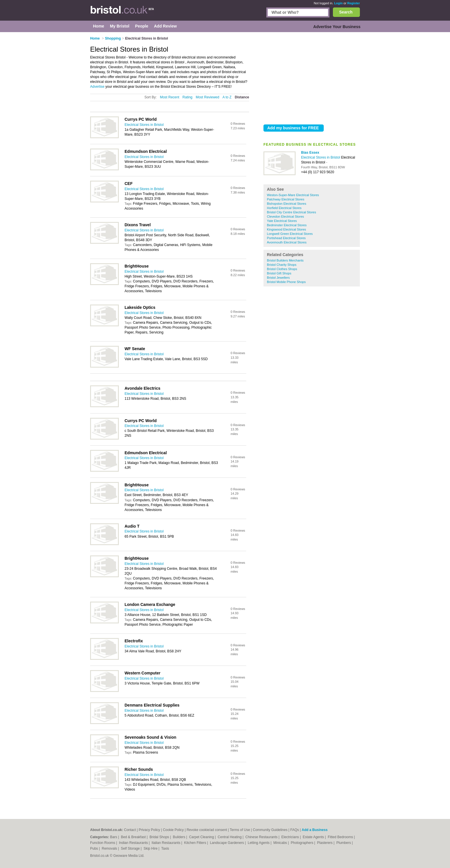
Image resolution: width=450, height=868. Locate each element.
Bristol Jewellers (278, 278)
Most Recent (169, 97)
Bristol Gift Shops (279, 273)
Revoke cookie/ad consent (207, 830)
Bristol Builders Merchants (285, 260)
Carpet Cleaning (202, 837)
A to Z (227, 97)
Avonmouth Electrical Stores (287, 242)
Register (354, 3)
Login (338, 3)
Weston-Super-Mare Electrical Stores (293, 195)
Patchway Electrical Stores (286, 199)
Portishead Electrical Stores (286, 238)
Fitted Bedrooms (341, 837)
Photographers (302, 843)
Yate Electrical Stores (282, 221)
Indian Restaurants (134, 843)
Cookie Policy (173, 830)
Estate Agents (314, 837)
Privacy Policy (149, 830)
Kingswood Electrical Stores (286, 229)
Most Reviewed (207, 97)
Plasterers (325, 843)
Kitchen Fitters (196, 843)
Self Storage (131, 849)
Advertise (97, 87)
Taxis (165, 849)
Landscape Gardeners (227, 843)
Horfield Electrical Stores (284, 208)
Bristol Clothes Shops (282, 269)
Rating (188, 97)
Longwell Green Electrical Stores (290, 234)
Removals (110, 849)
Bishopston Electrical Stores (287, 204)
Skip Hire (151, 849)
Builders (180, 837)
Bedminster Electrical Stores (287, 225)
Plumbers (344, 843)
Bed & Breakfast (134, 837)
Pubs (95, 849)
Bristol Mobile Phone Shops (286, 282)
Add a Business (315, 830)
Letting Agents (259, 843)
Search (346, 12)
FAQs (295, 830)
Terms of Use (240, 830)
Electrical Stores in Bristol (321, 157)
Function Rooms (103, 843)
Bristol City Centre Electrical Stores (291, 212)
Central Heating (230, 837)
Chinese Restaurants (262, 837)
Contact (130, 830)
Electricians (291, 837)
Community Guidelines (270, 830)
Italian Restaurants (166, 843)
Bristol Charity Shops (282, 265)
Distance (242, 97)
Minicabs (281, 843)
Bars (114, 837)
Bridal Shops (160, 837)
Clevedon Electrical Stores (285, 216)
